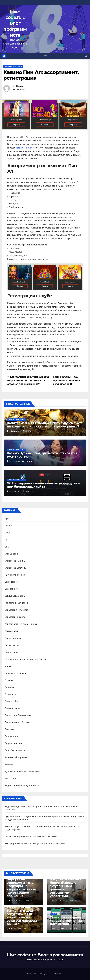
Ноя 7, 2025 (15, 901)
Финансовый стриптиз (16, 757)
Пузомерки (10, 694)
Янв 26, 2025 (15, 929)
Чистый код (11, 778)
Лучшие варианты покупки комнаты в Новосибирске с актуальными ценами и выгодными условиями (66, 886)
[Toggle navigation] (45, 56)
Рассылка (10, 729)
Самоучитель (11, 736)
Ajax (7, 519)
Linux (8, 533)
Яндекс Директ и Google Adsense (22, 785)
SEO (7, 547)
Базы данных (11, 582)
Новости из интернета (16, 673)
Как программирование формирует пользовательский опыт (35, 843)
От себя (9, 680)
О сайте (58, 974)
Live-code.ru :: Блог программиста (15, 23)
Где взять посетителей (16, 603)
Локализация (11, 652)
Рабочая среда (12, 708)
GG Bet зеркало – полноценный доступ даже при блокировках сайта (43, 485)
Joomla (9, 526)
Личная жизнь (12, 645)
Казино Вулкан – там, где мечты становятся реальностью (66, 380)
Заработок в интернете (13, 66)
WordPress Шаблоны (16, 568)
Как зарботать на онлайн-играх (21, 624)
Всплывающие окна (15, 596)
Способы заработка (15, 750)
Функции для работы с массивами (22, 771)
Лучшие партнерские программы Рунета (25, 659)
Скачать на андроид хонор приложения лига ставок (31, 836)
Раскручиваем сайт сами (17, 722)
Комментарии (12, 631)
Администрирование (15, 575)
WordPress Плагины (15, 561)
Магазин (9, 666)
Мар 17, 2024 (58, 929)
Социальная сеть (14, 743)
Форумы (9, 764)
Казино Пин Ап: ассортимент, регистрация (41, 75)
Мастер (20, 86)
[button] (86, 56)
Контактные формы (15, 638)
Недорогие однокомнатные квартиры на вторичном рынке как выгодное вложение (21, 888)
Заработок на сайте (15, 617)
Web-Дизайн (11, 554)
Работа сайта (12, 701)
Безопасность (12, 589)
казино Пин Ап (23, 148)
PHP (7, 540)
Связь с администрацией (37, 974)
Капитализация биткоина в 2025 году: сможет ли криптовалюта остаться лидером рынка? (28, 380)
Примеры (9, 687)
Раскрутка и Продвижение (18, 715)
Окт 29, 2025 (58, 901)
